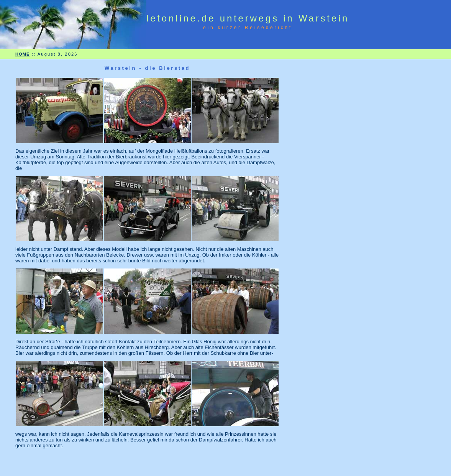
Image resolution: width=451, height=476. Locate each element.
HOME (22, 54)
